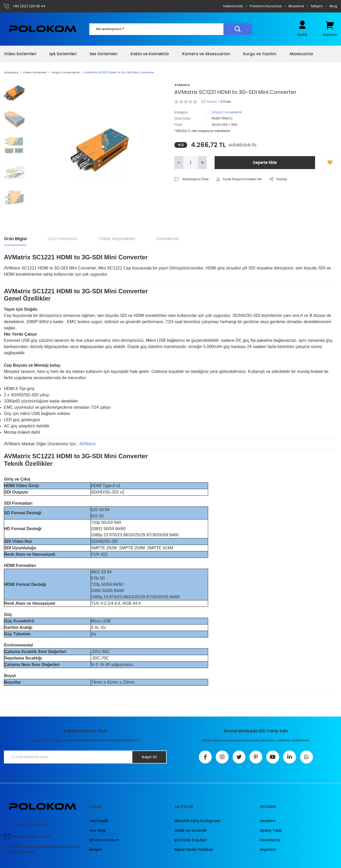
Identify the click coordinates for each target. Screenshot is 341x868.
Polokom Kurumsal (266, 6)
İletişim (317, 6)
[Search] (171, 29)
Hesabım (268, 821)
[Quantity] (191, 163)
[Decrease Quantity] (179, 163)
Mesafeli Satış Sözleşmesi (197, 821)
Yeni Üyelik (99, 821)
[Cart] (330, 29)
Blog (333, 6)
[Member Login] (302, 29)
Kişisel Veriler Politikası (194, 850)
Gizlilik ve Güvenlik (190, 830)
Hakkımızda (233, 6)
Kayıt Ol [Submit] (149, 757)
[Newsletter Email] (85, 757)
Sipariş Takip (271, 830)
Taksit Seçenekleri (117, 239)
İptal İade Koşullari (190, 840)
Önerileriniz (168, 239)
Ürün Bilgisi (15, 239)
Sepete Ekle (265, 162)
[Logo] (43, 29)
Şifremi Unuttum (104, 840)
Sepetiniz (268, 850)
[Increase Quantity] (202, 163)
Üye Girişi (97, 830)
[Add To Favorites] (330, 163)
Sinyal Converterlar (227, 112)
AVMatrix (87, 444)
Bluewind (296, 6)
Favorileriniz (270, 840)
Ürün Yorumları (63, 239)
